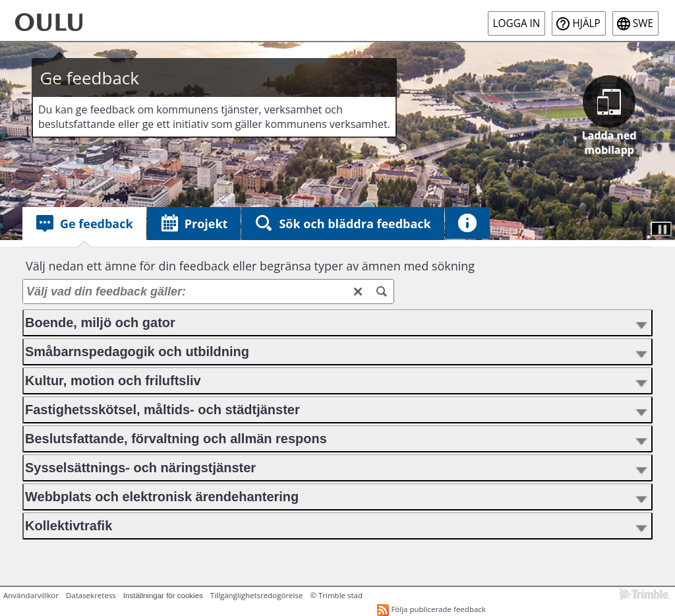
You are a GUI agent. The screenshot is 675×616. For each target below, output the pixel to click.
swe (643, 23)
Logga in (517, 23)
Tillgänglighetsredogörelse (257, 595)
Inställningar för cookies (163, 596)
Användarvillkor (31, 595)
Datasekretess (91, 595)
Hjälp (586, 23)
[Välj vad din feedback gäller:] (208, 292)
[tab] (84, 224)
